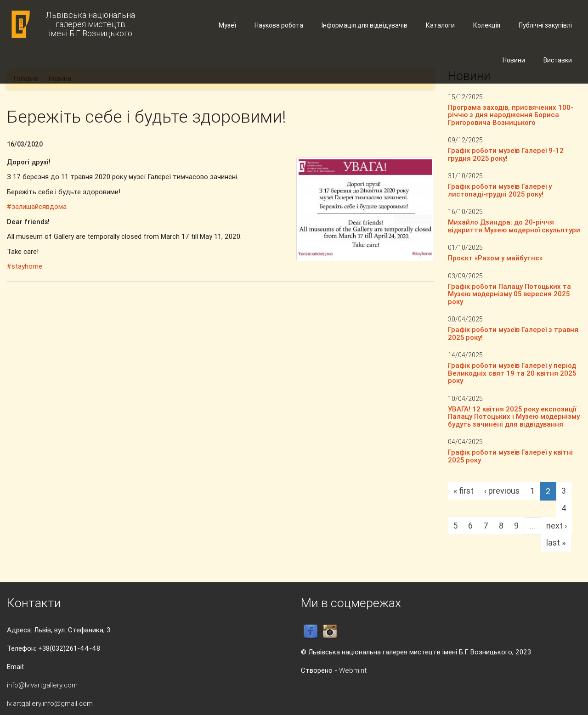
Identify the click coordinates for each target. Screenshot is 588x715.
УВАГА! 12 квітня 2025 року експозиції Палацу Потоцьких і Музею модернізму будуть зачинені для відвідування (514, 417)
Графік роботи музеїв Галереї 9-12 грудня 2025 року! (506, 154)
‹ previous (502, 491)
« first (464, 491)
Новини (514, 60)
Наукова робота (279, 25)
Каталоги (440, 25)
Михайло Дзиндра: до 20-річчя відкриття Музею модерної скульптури (514, 226)
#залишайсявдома (37, 206)
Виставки (558, 60)
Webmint (353, 670)
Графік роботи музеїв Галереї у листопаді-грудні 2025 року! (500, 190)
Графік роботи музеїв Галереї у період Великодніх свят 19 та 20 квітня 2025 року (512, 373)
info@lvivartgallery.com (42, 685)
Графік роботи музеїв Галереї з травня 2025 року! (513, 333)
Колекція (487, 25)
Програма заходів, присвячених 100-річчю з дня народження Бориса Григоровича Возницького (511, 115)
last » (556, 543)
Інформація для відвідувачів (365, 25)
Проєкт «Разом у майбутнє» (495, 258)
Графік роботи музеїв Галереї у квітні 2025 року (510, 456)
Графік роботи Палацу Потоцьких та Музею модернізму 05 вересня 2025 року (509, 294)
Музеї (227, 25)
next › (557, 526)
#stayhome (25, 266)
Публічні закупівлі (545, 25)
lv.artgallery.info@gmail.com (50, 703)
